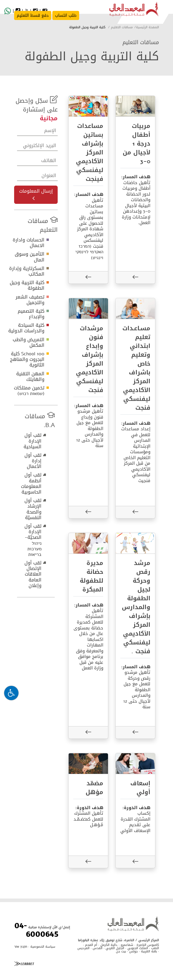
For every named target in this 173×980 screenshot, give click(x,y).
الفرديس (83, 948)
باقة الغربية (149, 951)
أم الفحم (90, 945)
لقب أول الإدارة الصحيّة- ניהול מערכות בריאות (33, 540)
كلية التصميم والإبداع (31, 314)
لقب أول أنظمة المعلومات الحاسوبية (31, 483)
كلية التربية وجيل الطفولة (27, 285)
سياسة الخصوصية (43, 947)
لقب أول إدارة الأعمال (33, 461)
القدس (98, 948)
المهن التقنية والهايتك (30, 376)
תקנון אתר (21, 947)
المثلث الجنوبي (138, 948)
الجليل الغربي (115, 948)
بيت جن (121, 951)
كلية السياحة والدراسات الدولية (26, 328)
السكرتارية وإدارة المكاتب (27, 271)
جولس (133, 951)
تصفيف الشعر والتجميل (30, 300)
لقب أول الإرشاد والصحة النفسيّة (33, 509)
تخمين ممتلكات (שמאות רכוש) (29, 391)
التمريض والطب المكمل (29, 342)
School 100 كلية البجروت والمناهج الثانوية (27, 359)
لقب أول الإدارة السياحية (33, 441)
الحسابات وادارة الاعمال (29, 243)
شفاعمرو (127, 945)
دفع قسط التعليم (33, 15)
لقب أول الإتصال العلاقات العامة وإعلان (33, 574)
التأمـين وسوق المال (30, 257)
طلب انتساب (66, 15)
